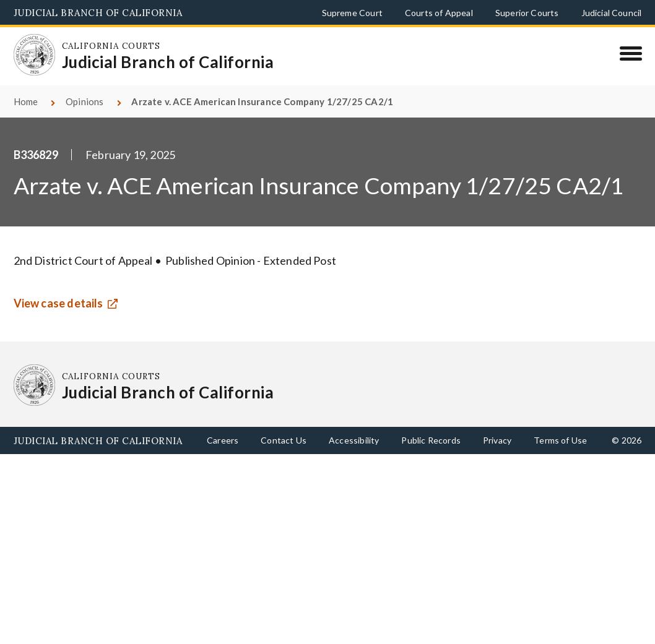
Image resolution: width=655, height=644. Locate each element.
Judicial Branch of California (98, 13)
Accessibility (354, 440)
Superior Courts (527, 13)
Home (26, 101)
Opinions (85, 101)
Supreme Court (352, 13)
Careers (223, 440)
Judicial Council (612, 13)
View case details (59, 303)
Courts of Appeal (439, 13)
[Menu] (631, 53)
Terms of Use (560, 440)
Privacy (497, 440)
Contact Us (284, 440)
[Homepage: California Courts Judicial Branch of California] (35, 55)
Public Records (431, 440)
